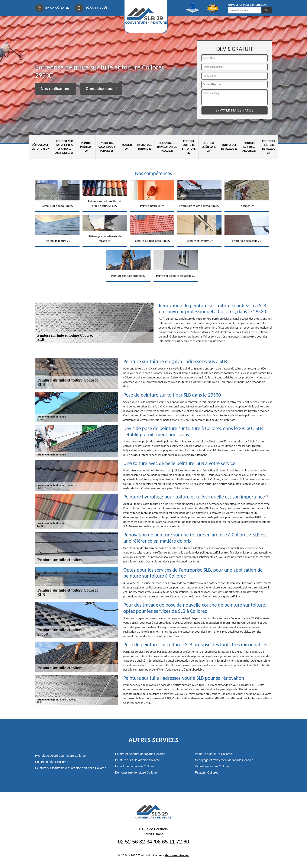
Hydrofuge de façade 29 (229, 147)
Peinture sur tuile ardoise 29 (249, 147)
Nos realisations (56, 89)
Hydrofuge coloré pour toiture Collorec (60, 756)
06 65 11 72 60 (91, 8)
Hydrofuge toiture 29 (145, 147)
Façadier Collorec (207, 772)
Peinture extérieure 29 (209, 147)
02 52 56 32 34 (52, 8)
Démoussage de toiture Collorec (136, 772)
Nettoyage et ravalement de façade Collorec (224, 760)
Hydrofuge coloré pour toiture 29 (107, 147)
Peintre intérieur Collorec (52, 762)
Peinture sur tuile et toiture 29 (189, 147)
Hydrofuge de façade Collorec (135, 766)
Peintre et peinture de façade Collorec (140, 754)
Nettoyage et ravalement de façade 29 (167, 147)
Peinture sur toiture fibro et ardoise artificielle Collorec (71, 768)
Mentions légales (177, 855)
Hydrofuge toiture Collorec (212, 766)
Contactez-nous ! (101, 89)
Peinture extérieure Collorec (213, 754)
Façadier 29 (126, 147)
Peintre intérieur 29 (86, 147)
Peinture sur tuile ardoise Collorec (138, 760)
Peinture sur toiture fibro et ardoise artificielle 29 (64, 147)
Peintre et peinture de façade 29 (269, 147)
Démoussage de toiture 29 (40, 147)
